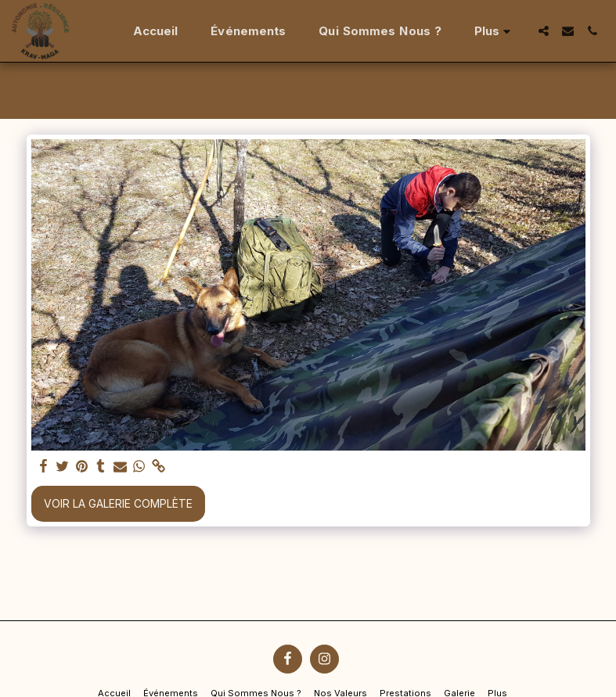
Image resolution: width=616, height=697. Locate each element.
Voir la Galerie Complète (118, 503)
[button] (544, 31)
